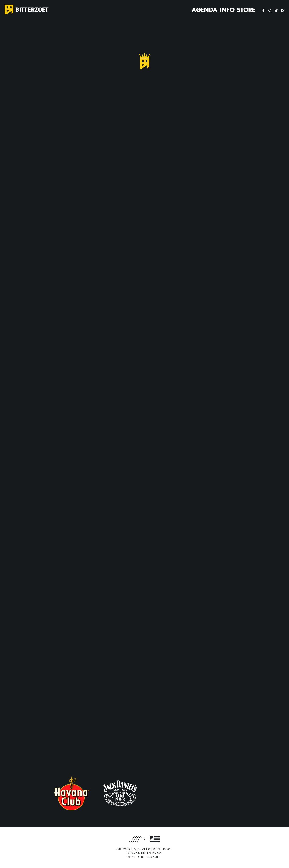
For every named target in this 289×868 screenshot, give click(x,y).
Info (227, 10)
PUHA (157, 853)
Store (246, 10)
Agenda (204, 10)
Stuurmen (136, 853)
